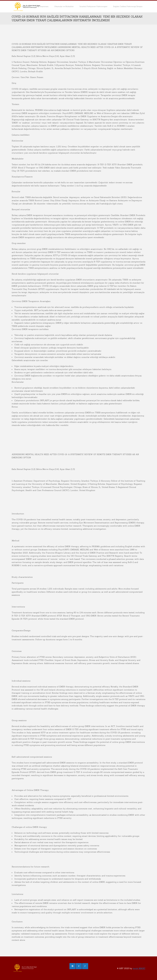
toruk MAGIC (139, 968)
